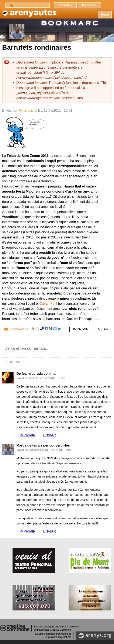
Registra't (89, 5)
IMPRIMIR (81, 329)
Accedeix (65, 5)
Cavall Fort (48, 304)
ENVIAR (102, 329)
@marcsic (26, 111)
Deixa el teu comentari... (58, 351)
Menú (105, 15)
